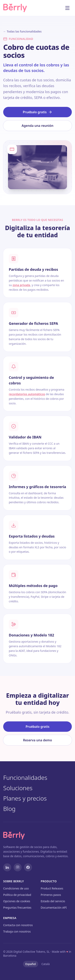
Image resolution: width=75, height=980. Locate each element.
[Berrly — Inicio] (18, 8)
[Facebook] (28, 867)
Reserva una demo (37, 740)
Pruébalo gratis (37, 112)
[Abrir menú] (67, 8)
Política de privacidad (17, 895)
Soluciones (21, 788)
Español (31, 964)
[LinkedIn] (7, 867)
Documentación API (54, 908)
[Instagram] (18, 867)
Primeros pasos (51, 895)
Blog (12, 809)
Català (45, 964)
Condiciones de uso (16, 888)
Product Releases (52, 888)
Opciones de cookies (17, 901)
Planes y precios (28, 798)
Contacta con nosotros (18, 925)
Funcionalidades (28, 778)
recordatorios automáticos (27, 394)
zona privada (21, 285)
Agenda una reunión (37, 126)
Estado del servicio (53, 901)
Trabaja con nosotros (17, 931)
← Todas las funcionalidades (22, 31)
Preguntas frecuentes (17, 908)
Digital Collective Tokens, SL (31, 952)
